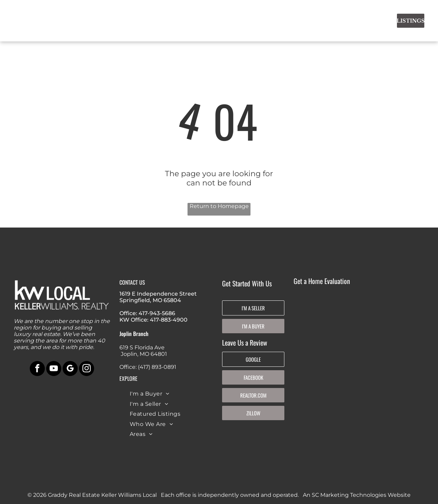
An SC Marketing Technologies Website (357, 495)
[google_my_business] (70, 369)
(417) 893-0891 (157, 367)
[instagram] (87, 369)
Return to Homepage (219, 206)
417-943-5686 (157, 313)
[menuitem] (153, 20)
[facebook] (37, 369)
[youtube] (54, 369)
